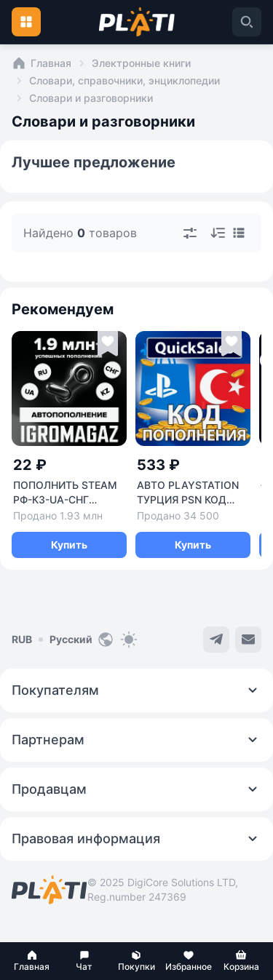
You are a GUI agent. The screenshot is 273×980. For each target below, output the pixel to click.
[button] (32, 961)
